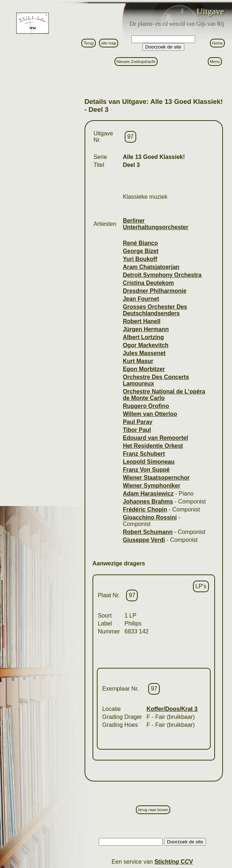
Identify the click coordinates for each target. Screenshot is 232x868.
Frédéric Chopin (145, 509)
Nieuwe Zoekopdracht (136, 62)
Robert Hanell (142, 321)
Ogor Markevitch (146, 345)
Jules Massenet (144, 353)
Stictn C (174, 862)
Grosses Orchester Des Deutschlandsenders (155, 310)
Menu (215, 62)
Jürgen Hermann (146, 329)
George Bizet (141, 251)
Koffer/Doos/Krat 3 (172, 709)
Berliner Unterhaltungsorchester (156, 224)
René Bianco (140, 243)
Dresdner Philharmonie (155, 291)
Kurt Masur (138, 361)
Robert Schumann (148, 532)
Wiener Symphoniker (152, 486)
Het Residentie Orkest (153, 446)
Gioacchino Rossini (150, 517)
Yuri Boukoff (140, 259)
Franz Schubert (144, 454)
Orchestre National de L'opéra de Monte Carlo (164, 395)
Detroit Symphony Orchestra (162, 275)
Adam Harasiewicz (148, 494)
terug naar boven (153, 810)
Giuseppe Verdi (144, 540)
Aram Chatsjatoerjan (151, 267)
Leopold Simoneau (149, 462)
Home (217, 43)
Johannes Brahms (148, 502)
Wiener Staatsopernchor (156, 478)
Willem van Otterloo (150, 414)
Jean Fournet (141, 299)
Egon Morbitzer (144, 369)
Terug (89, 43)
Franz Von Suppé (146, 470)
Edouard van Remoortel (155, 438)
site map (109, 43)
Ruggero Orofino (146, 406)
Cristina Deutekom (148, 283)
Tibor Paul (137, 430)
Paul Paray (138, 422)
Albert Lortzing (143, 337)
